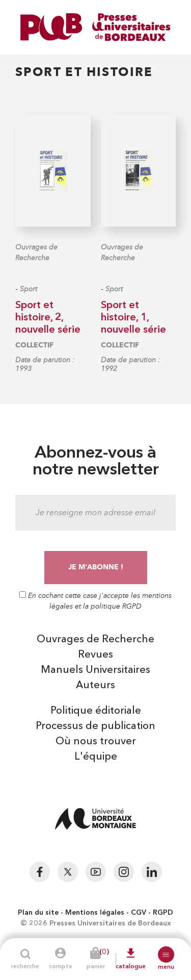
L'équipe (96, 757)
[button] (166, 954)
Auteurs (95, 686)
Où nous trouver (96, 742)
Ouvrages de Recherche (36, 253)
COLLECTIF (34, 345)
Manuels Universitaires (95, 670)
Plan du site (38, 913)
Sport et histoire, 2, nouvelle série (48, 318)
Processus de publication (95, 726)
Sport (29, 289)
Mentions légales (95, 913)
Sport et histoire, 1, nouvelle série (133, 318)
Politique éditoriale (96, 711)
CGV (139, 913)
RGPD (163, 913)
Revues (95, 655)
